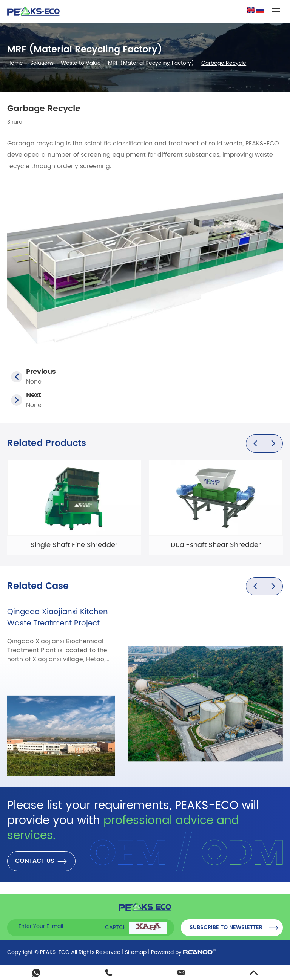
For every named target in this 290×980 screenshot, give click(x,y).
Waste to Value (81, 63)
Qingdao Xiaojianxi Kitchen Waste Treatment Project (58, 618)
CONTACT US (41, 861)
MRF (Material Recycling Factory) (151, 63)
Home (15, 63)
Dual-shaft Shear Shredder (216, 545)
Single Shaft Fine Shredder (74, 545)
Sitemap (136, 952)
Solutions (42, 63)
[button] (255, 443)
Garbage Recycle (224, 63)
